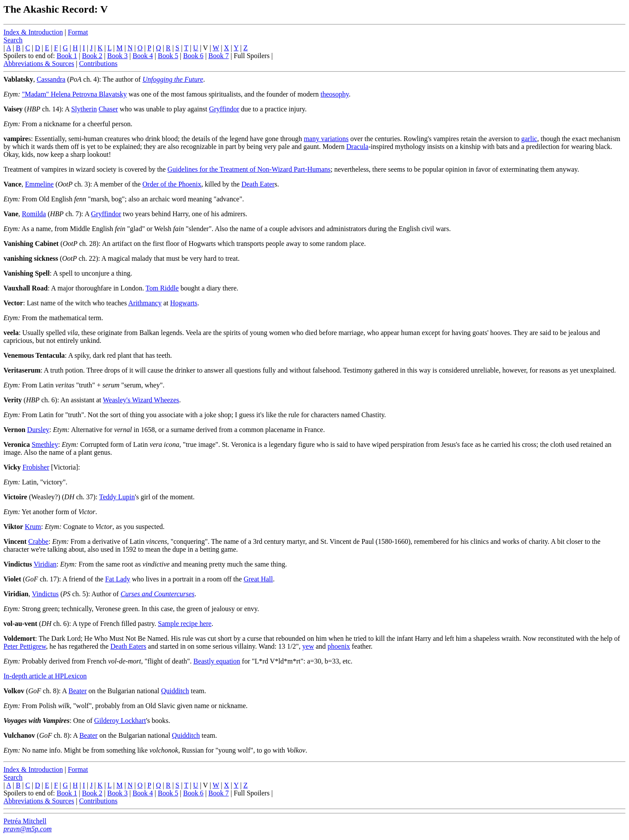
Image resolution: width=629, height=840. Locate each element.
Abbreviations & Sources (39, 64)
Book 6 (193, 56)
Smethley (45, 444)
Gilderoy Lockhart (120, 721)
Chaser (108, 109)
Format (78, 32)
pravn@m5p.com (28, 829)
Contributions (98, 64)
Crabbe (38, 541)
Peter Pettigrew (25, 646)
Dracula (358, 147)
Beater (78, 691)
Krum (33, 527)
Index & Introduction (33, 32)
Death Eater (258, 184)
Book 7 (219, 56)
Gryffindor (224, 109)
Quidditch (175, 691)
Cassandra (51, 79)
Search (13, 40)
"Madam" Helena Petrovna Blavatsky (74, 94)
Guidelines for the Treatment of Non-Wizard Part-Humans (249, 169)
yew (308, 646)
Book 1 (67, 56)
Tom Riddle (162, 288)
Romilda (34, 214)
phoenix (339, 646)
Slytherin (84, 109)
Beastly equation (217, 661)
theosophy (335, 94)
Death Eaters (128, 646)
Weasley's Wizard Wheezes (141, 400)
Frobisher (36, 467)
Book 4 (143, 56)
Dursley (38, 430)
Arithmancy (145, 303)
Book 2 (92, 56)
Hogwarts (184, 303)
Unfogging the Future (173, 79)
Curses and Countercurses (157, 594)
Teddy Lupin (117, 497)
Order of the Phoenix (172, 184)
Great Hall (258, 579)
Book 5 (168, 56)
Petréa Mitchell (25, 821)
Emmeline (39, 184)
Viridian (45, 564)
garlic (529, 139)
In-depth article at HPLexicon (45, 676)
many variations (326, 139)
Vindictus (45, 594)
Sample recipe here (185, 624)
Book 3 (118, 56)
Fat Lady (118, 579)
